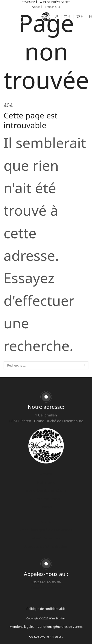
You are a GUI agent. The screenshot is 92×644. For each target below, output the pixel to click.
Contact (13, 31)
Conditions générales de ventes (46, 530)
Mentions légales (46, 538)
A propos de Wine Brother (46, 546)
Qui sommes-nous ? (13, 24)
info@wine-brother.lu (46, 588)
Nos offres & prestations (13, 14)
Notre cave (13, 7)
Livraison (46, 521)
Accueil (13, 2)
